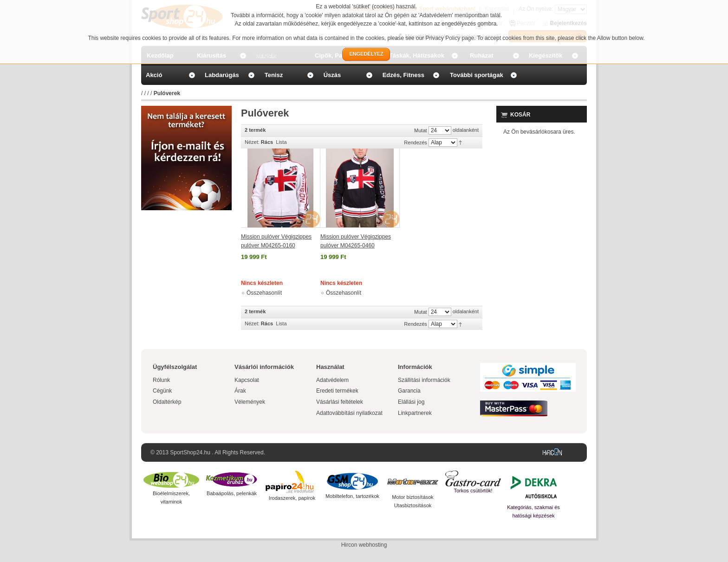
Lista (281, 142)
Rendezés (416, 142)
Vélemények (250, 402)
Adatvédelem (332, 380)
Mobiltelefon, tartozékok (352, 496)
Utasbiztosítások (413, 505)
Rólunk (161, 380)
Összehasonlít (264, 293)
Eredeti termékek (337, 391)
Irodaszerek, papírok (292, 498)
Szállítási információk (424, 380)
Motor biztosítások (413, 497)
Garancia (409, 391)
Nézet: (252, 142)
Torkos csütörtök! (473, 491)
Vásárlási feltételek (340, 402)
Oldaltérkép (167, 402)
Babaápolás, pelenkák (232, 493)
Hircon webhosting (364, 545)
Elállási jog (411, 402)
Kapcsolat (247, 380)
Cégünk (162, 391)
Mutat (421, 130)
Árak (240, 391)
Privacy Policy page (450, 38)
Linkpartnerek (415, 413)
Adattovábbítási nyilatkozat (349, 413)
